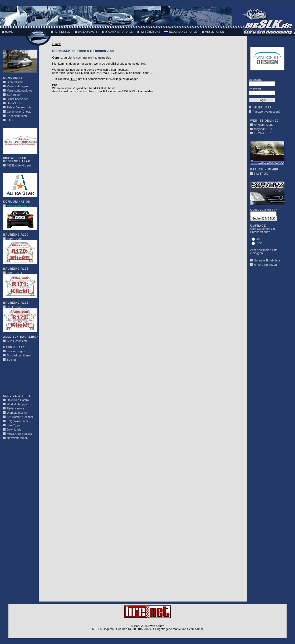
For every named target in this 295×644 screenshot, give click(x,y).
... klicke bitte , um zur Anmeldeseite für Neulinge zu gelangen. (96, 79)
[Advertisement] (19, 379)
